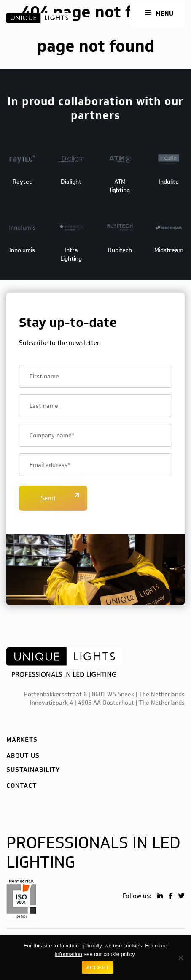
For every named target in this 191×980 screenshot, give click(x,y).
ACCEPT (97, 968)
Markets (22, 740)
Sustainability (33, 770)
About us (23, 756)
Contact (22, 786)
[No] (180, 958)
